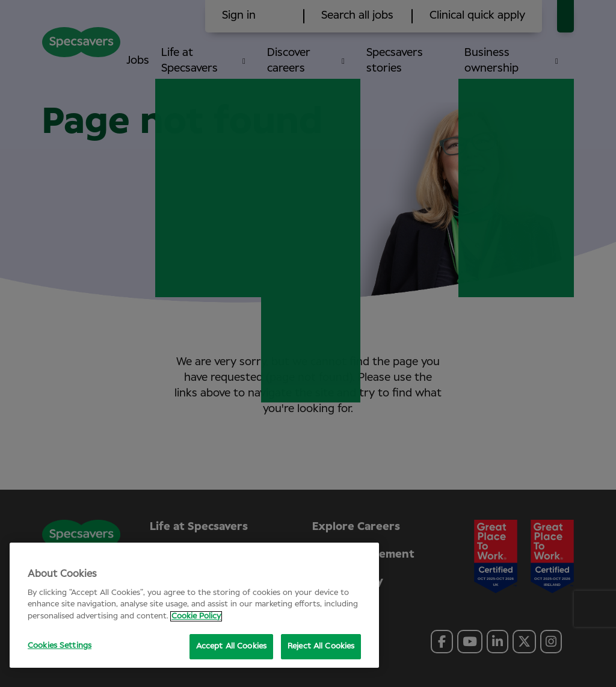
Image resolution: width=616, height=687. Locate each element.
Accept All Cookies (231, 646)
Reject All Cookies (321, 646)
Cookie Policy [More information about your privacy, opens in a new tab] (196, 616)
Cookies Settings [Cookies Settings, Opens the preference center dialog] (60, 646)
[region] (194, 605)
